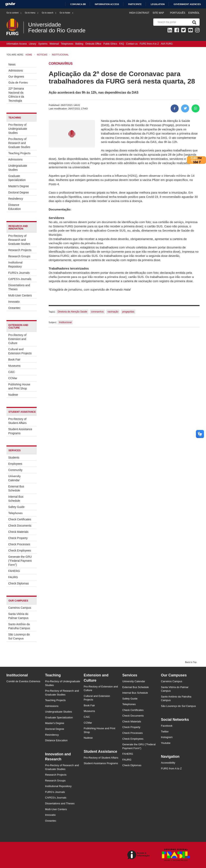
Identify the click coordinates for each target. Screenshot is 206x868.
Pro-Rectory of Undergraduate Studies (18, 129)
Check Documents (20, 526)
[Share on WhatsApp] (196, 108)
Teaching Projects (19, 153)
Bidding (79, 44)
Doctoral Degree (19, 192)
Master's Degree (19, 186)
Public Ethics (110, 44)
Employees (15, 464)
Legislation (158, 4)
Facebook (167, 726)
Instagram (167, 737)
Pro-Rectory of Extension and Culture (17, 339)
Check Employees (20, 550)
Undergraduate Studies (18, 168)
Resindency (16, 199)
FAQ (122, 44)
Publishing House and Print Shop (19, 386)
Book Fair (14, 359)
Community (15, 470)
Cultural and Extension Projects (20, 351)
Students (14, 457)
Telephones (67, 44)
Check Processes (19, 544)
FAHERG (14, 571)
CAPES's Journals (20, 279)
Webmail (54, 44)
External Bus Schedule (16, 488)
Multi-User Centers (20, 295)
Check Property (18, 538)
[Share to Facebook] (175, 108)
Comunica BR (78, 4)
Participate (135, 4)
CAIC (12, 372)
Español (194, 13)
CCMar (13, 378)
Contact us (132, 44)
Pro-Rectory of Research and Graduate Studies (19, 143)
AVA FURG (167, 44)
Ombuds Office (93, 44)
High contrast (139, 13)
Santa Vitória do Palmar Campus (18, 616)
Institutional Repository (15, 264)
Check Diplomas (19, 583)
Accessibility (168, 763)
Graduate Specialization (17, 178)
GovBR (10, 4)
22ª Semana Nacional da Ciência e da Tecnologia (16, 95)
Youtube (166, 743)
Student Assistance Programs (20, 431)
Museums (14, 366)
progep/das (128, 312)
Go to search (49, 13)
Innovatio (14, 302)
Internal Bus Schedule (16, 499)
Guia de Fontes (18, 83)
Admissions (16, 70)
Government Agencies (187, 4)
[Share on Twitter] (185, 108)
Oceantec (14, 308)
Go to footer (66, 13)
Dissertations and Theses (19, 287)
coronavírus (97, 312)
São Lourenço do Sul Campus (19, 636)
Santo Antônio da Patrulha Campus (19, 626)
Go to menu (32, 13)
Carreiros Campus (20, 608)
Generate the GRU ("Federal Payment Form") (20, 561)
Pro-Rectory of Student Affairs (17, 421)
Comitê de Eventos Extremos (23, 681)
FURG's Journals (19, 273)
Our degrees (16, 77)
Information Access (17, 44)
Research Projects (20, 250)
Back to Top (191, 662)
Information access (107, 4)
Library (32, 44)
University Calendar (14, 478)
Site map (158, 13)
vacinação (113, 312)
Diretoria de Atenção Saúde (73, 312)
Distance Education (14, 207)
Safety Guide (16, 507)
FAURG (13, 577)
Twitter (165, 732)
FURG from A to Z (149, 44)
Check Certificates (20, 519)
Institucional (65, 322)
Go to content (14, 13)
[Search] (194, 22)
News (12, 64)
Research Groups (19, 256)
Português (178, 13)
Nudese (13, 395)
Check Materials (18, 532)
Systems (43, 44)
